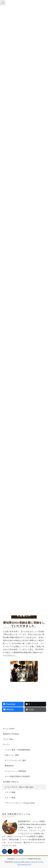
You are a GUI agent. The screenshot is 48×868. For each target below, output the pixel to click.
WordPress (17, 862)
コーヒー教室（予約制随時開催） (18, 750)
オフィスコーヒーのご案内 (15, 760)
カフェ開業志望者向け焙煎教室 (17, 776)
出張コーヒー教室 (12, 755)
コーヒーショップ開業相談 (15, 771)
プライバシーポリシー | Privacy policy (20, 803)
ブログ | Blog (8, 739)
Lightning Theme (30, 862)
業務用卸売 (9, 766)
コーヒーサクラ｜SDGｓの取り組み (19, 787)
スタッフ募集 (10, 798)
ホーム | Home (9, 729)
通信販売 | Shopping (11, 734)
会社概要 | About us (11, 782)
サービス (6, 744)
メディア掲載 (10, 792)
